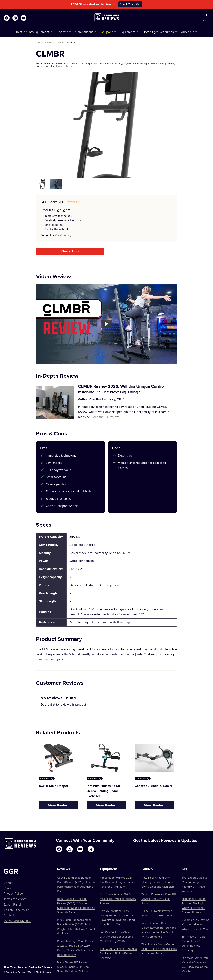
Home (39, 42)
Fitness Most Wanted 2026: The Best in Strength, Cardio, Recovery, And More (118, 882)
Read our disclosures (66, 66)
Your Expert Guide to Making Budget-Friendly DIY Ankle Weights (194, 884)
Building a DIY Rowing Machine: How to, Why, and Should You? (196, 924)
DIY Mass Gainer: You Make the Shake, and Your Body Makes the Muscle (195, 965)
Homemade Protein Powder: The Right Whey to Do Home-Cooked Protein (194, 905)
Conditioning (63, 42)
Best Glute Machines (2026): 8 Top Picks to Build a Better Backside (118, 953)
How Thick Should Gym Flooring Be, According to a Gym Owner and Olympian (158, 882)
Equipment (49, 42)
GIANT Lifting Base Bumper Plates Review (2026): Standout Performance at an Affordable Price (76, 884)
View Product (59, 805)
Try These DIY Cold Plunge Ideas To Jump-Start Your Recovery (194, 943)
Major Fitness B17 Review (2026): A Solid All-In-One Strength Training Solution (73, 967)
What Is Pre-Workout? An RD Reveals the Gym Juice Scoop (159, 899)
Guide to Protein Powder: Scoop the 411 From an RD (157, 913)
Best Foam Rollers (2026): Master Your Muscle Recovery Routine (118, 899)
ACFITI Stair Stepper (53, 786)
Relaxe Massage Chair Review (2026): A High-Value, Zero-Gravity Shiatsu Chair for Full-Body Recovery (76, 948)
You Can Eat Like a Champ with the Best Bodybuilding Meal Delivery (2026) (116, 937)
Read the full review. (105, 417)
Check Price (70, 251)
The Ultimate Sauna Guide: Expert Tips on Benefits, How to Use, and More (159, 949)
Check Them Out (130, 4)
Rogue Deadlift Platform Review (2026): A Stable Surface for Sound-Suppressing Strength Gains (76, 905)
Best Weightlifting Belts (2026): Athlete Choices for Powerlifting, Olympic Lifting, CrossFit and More (118, 918)
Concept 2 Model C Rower (153, 786)
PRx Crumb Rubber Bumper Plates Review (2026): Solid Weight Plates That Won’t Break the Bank (76, 927)
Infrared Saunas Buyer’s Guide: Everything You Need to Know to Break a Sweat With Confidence (159, 930)
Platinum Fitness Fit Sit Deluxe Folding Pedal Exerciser (103, 791)
